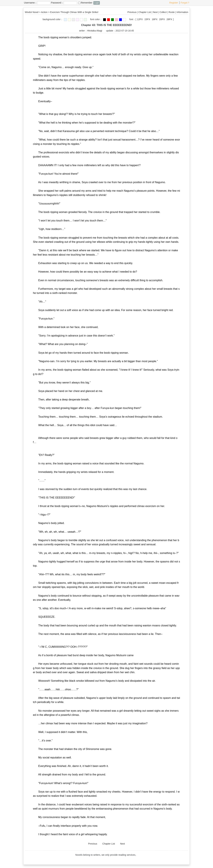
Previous (132, 12)
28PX (169, 19)
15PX (147, 19)
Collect (163, 12)
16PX (155, 19)
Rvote (172, 12)
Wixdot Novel (32, 12)
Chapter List (145, 12)
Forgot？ (185, 3)
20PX (162, 19)
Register (174, 3)
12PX (140, 19)
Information (182, 12)
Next (155, 12)
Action (44, 12)
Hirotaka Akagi (95, 31)
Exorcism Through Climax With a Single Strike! (74, 12)
